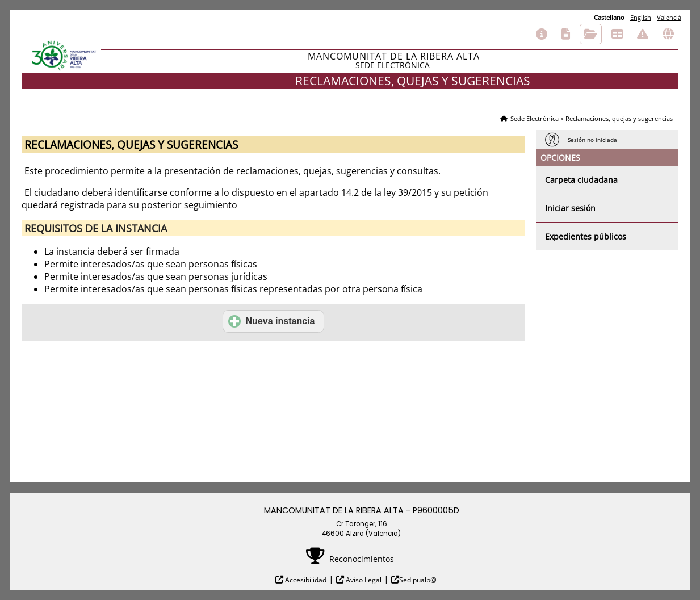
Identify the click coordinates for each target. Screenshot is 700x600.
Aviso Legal (363, 580)
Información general (542, 34)
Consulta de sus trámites (591, 34)
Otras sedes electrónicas (668, 34)
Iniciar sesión (570, 208)
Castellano (609, 17)
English (641, 17)
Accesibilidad (305, 580)
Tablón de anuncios (617, 34)
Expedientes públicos (586, 236)
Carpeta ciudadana (581, 180)
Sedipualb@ (418, 580)
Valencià (669, 17)
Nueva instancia (272, 321)
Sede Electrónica (535, 118)
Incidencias (643, 34)
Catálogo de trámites (566, 34)
